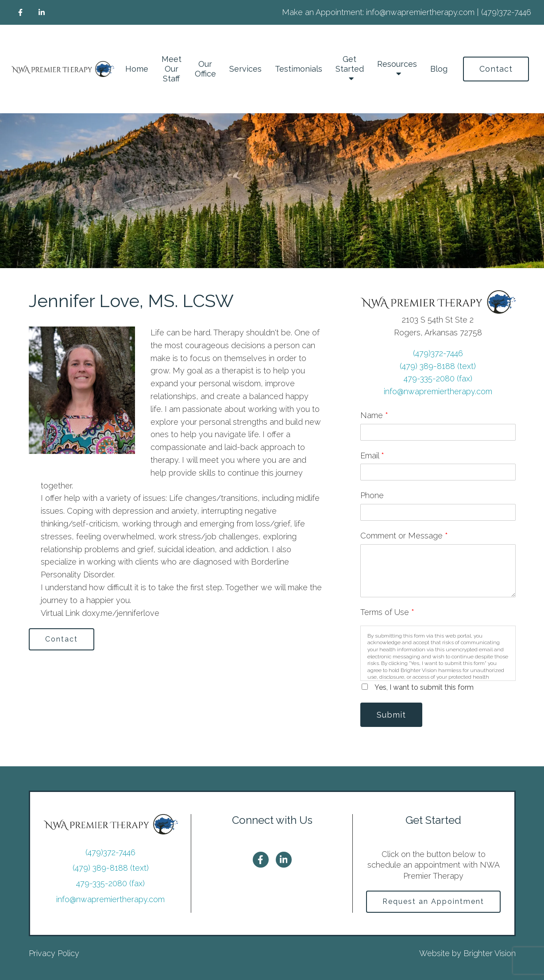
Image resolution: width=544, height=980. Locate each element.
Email (372, 455)
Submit (391, 715)
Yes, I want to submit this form (424, 687)
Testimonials (299, 69)
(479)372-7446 (438, 353)
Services (245, 69)
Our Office (205, 69)
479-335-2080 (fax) (438, 379)
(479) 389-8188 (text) (438, 366)
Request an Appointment (433, 901)
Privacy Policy (54, 953)
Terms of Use (387, 612)
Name (374, 415)
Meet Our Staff (172, 69)
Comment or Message (404, 536)
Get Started (350, 64)
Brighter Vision (490, 953)
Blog (439, 69)
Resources (397, 64)
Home (137, 69)
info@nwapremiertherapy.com (438, 391)
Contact (496, 69)
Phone (372, 495)
